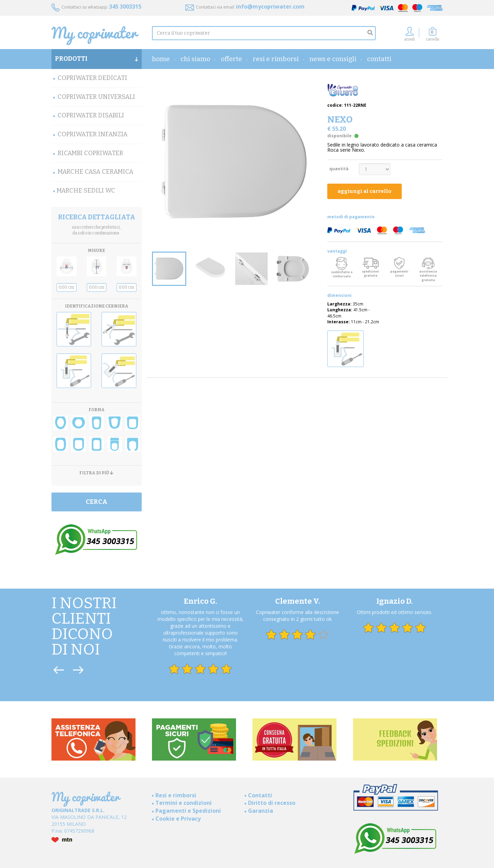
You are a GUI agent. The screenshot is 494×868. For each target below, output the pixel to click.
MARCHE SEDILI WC (86, 190)
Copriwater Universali (96, 97)
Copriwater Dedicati (92, 78)
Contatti (379, 59)
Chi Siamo (195, 59)
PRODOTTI (97, 59)
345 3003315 (125, 7)
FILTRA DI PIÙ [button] (96, 473)
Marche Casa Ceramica (96, 172)
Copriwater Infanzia (93, 134)
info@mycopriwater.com (270, 7)
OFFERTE (232, 59)
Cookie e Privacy (178, 819)
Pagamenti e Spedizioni (188, 811)
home (161, 59)
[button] (433, 36)
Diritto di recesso (272, 803)
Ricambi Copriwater (90, 153)
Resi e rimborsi (276, 59)
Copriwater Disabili (91, 115)
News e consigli (333, 59)
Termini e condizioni (184, 803)
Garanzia (261, 811)
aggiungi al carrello (364, 191)
